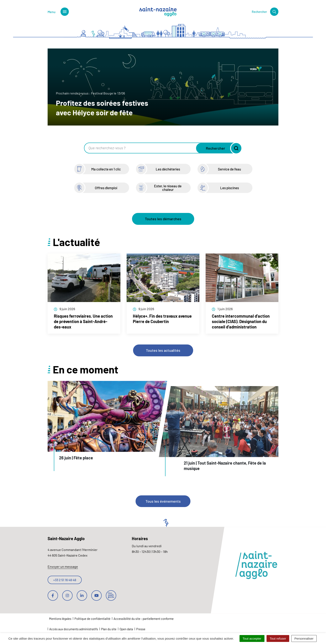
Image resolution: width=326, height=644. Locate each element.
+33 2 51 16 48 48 (65, 580)
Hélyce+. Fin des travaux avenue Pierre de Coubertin (162, 319)
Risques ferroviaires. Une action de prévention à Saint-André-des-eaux (83, 321)
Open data (126, 629)
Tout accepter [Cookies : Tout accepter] (252, 638)
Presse (141, 629)
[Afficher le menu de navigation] (58, 12)
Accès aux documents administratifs (74, 629)
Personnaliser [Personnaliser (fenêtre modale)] (304, 638)
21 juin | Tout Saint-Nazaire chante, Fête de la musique (225, 466)
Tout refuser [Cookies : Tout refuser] (278, 638)
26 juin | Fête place (76, 458)
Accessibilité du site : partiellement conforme (144, 619)
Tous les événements (163, 501)
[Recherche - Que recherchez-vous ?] (140, 148)
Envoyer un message (63, 566)
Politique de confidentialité (92, 619)
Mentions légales (60, 619)
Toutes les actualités (163, 350)
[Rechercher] (265, 12)
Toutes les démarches (163, 219)
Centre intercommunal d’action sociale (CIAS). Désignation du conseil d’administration (241, 321)
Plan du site (109, 629)
